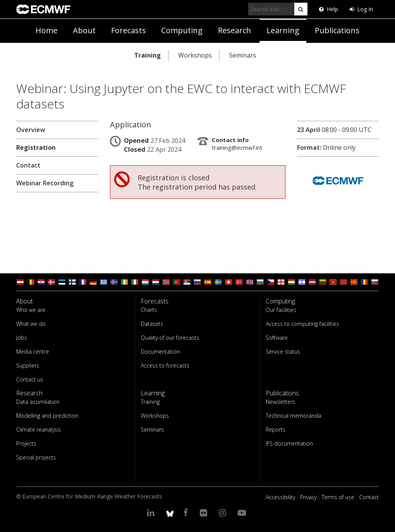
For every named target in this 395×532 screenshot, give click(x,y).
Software (277, 338)
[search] (301, 9)
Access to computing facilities (302, 324)
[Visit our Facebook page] (187, 512)
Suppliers (28, 365)
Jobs (22, 338)
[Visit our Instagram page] (224, 512)
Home (46, 30)
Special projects (36, 457)
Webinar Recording (45, 183)
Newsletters (280, 402)
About (84, 30)
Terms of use (338, 497)
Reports (276, 429)
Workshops (195, 55)
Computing (182, 30)
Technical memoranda (294, 416)
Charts (149, 310)
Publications (337, 30)
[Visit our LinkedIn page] (152, 512)
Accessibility (280, 497)
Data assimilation (38, 402)
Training (148, 55)
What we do (31, 324)
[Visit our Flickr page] (205, 512)
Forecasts (128, 30)
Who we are (31, 310)
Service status (283, 352)
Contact (28, 165)
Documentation (160, 352)
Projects (26, 443)
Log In (361, 9)
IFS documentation (289, 443)
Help (328, 9)
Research (235, 30)
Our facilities (281, 310)
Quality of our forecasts (170, 338)
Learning (283, 30)
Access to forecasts (165, 365)
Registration (36, 147)
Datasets (152, 324)
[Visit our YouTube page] (243, 512)
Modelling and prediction (47, 416)
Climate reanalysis (39, 429)
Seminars (243, 55)
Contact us (30, 379)
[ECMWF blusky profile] (170, 512)
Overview (31, 130)
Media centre (33, 352)
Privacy (308, 497)
